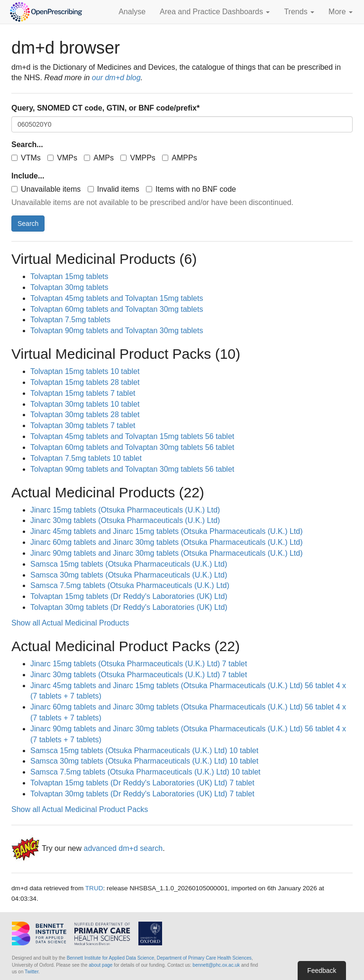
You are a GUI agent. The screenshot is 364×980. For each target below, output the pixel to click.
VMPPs (138, 158)
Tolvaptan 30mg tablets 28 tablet (85, 415)
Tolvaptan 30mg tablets (69, 287)
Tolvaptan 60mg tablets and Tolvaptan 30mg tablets (117, 309)
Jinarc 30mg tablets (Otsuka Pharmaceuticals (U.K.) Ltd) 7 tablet (139, 675)
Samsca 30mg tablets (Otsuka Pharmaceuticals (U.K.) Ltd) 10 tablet (144, 761)
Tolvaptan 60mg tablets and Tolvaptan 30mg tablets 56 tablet (132, 447)
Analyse (132, 12)
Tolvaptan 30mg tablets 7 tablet (83, 425)
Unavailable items (46, 189)
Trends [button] (299, 12)
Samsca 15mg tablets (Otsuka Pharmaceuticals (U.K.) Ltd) (129, 564)
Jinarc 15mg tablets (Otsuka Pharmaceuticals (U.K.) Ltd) (125, 510)
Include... (28, 176)
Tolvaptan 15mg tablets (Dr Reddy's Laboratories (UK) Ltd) (129, 596)
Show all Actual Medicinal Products (70, 623)
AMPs (99, 158)
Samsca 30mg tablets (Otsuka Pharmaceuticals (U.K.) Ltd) (129, 575)
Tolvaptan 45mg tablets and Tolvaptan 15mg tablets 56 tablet (132, 436)
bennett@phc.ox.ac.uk (216, 965)
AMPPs (179, 158)
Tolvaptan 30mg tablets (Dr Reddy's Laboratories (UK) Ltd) (129, 607)
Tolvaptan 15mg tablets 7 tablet (83, 393)
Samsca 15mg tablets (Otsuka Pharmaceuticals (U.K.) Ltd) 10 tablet (144, 751)
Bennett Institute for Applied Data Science (111, 958)
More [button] (341, 12)
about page (100, 965)
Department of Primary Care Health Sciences (204, 958)
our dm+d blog (116, 78)
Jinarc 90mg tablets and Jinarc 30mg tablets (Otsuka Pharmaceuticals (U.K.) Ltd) (166, 553)
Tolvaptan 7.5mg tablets (70, 320)
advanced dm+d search (123, 848)
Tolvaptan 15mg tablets (69, 276)
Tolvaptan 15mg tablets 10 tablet (85, 371)
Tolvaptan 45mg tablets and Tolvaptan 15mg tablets (117, 298)
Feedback (322, 971)
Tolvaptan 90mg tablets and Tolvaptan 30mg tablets (117, 331)
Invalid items (114, 189)
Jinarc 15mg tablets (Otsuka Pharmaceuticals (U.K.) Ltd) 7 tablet (139, 664)
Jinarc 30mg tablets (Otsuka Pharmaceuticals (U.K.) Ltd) (125, 520)
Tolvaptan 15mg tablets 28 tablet (85, 382)
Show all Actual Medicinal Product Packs (80, 809)
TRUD (94, 888)
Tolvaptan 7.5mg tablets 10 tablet (86, 458)
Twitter (32, 972)
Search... (27, 145)
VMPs (62, 158)
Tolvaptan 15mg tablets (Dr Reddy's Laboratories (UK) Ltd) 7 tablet (142, 783)
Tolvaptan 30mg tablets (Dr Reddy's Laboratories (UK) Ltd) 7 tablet (142, 794)
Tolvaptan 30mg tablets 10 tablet (85, 404)
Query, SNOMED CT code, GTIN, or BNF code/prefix (105, 108)
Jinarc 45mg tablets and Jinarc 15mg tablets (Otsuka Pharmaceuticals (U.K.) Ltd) (166, 531)
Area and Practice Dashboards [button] (215, 12)
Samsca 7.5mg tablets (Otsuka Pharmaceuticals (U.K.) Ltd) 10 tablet (146, 772)
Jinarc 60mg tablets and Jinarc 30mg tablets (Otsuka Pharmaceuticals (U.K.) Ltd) (166, 542)
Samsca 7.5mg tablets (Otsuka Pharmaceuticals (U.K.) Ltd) (130, 585)
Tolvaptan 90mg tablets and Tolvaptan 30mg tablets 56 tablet (132, 469)
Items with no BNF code (191, 189)
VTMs (26, 158)
